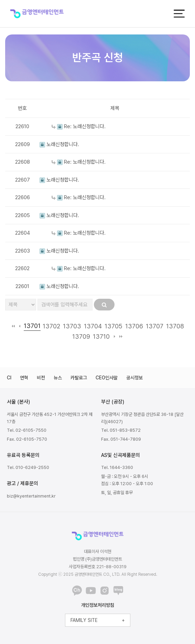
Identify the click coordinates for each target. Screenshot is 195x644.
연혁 (24, 378)
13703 (72, 326)
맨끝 (121, 336)
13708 (175, 326)
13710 (101, 336)
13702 (51, 326)
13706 (134, 326)
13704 (93, 326)
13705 (113, 326)
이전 (20, 326)
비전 (41, 378)
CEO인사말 (107, 378)
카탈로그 (79, 378)
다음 (114, 336)
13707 (155, 326)
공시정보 (134, 378)
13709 (81, 336)
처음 (13, 326)
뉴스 (58, 378)
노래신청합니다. (59, 144)
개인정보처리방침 (98, 605)
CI (9, 378)
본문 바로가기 (0, 0)
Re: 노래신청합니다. (79, 126)
